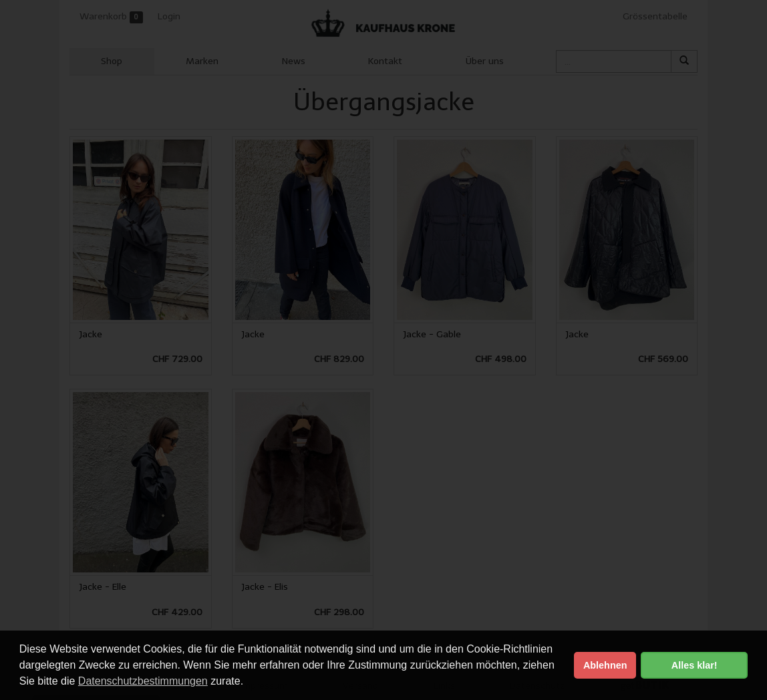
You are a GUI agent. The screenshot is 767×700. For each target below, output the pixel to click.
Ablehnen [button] (605, 665)
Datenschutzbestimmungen (143, 681)
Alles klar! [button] (695, 665)
